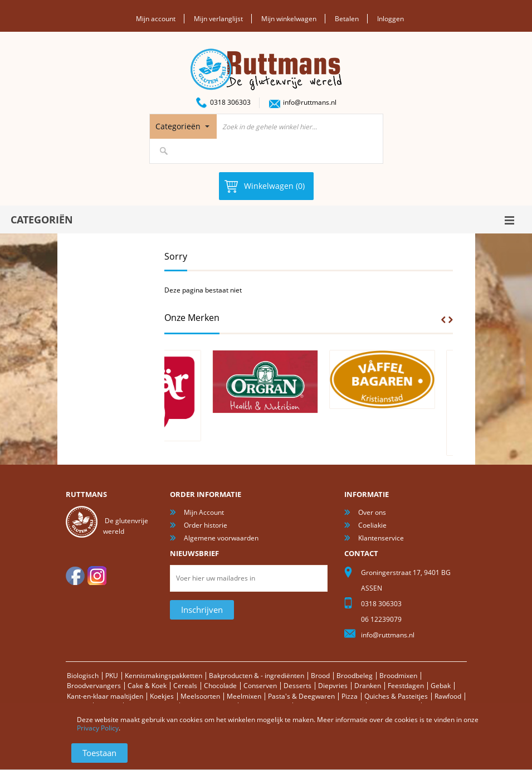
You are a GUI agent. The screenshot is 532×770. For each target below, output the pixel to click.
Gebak (441, 686)
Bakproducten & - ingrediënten (257, 676)
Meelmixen (244, 696)
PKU (112, 676)
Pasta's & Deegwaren (301, 696)
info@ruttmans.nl (310, 102)
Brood (320, 676)
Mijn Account (204, 512)
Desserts (297, 686)
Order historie (206, 525)
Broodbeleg (355, 676)
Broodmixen (398, 676)
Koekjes (162, 696)
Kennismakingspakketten (163, 676)
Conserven (260, 686)
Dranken (368, 686)
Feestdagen (406, 686)
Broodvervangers (94, 686)
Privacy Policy (98, 728)
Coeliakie (372, 525)
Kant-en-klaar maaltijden (105, 696)
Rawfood (448, 696)
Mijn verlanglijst (218, 19)
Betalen (347, 19)
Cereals (185, 686)
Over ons (372, 512)
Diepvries (333, 686)
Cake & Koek (147, 686)
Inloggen (391, 19)
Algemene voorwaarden (221, 538)
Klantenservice (381, 538)
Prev (443, 320)
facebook (75, 576)
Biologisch (83, 676)
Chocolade (220, 686)
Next (451, 320)
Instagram (97, 576)
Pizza (350, 696)
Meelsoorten (200, 696)
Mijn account (156, 19)
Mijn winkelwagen (289, 19)
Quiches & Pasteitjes (396, 696)
